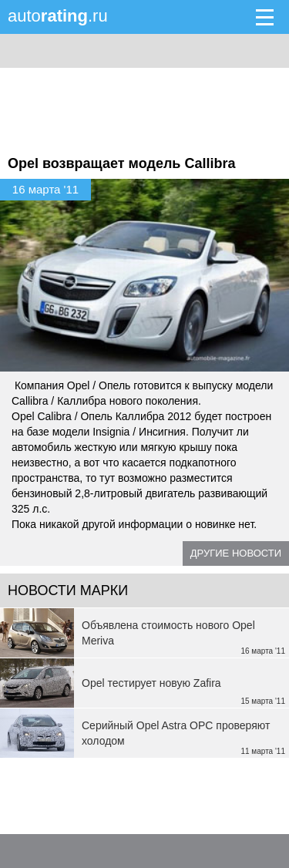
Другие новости (236, 553)
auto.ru (58, 16)
